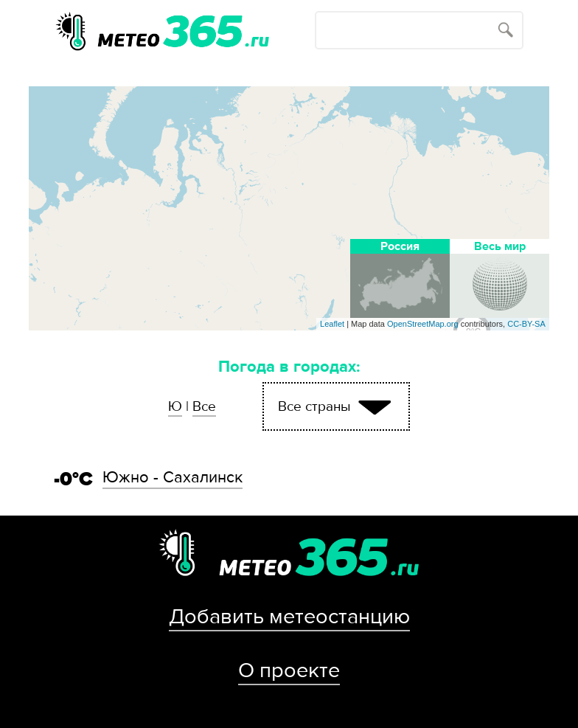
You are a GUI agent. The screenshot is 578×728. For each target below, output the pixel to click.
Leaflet (332, 324)
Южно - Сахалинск (173, 477)
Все (204, 406)
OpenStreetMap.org (423, 324)
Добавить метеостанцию (289, 617)
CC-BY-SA (526, 324)
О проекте (289, 670)
